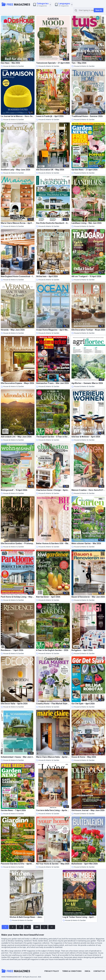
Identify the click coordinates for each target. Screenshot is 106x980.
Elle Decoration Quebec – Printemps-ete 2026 (18, 544)
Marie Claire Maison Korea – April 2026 (18, 223)
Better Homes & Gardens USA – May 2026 (53, 544)
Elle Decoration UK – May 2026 (50, 170)
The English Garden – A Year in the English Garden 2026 (53, 437)
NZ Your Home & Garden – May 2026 (53, 864)
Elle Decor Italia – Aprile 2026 (14, 704)
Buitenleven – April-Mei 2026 (85, 864)
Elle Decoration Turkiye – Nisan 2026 (88, 330)
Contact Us (99, 971)
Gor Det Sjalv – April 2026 (83, 704)
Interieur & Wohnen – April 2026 (86, 437)
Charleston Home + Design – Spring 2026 (53, 490)
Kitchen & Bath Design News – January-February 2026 (26, 917)
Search (99, 10)
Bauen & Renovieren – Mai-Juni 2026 (88, 597)
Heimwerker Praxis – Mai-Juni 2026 (52, 383)
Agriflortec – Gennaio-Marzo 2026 (87, 383)
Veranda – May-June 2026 (13, 330)
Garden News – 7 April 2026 (13, 810)
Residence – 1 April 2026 (12, 650)
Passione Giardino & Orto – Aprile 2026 (18, 864)
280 (37, 927)
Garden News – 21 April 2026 (84, 170)
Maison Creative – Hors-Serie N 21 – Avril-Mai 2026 (88, 490)
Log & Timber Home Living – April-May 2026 (79, 917)
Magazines (16, 4)
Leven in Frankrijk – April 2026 (50, 116)
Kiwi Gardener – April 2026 (48, 597)
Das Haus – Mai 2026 (10, 63)
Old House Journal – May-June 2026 (88, 810)
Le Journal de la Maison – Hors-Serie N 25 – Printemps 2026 (18, 116)
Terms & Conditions (72, 971)
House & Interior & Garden (12, 66)
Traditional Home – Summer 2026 (87, 116)
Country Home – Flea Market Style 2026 (53, 704)
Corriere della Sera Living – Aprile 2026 (53, 810)
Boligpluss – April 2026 (82, 650)
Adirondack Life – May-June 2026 (16, 437)
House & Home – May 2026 (84, 757)
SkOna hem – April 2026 (47, 276)
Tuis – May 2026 (79, 63)
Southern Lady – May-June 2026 (15, 170)
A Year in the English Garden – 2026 (52, 650)
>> (52, 927)
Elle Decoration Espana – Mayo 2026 (17, 383)
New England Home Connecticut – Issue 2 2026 (18, 276)
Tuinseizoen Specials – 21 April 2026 (53, 63)
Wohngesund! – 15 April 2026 (14, 490)
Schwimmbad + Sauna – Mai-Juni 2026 (18, 757)
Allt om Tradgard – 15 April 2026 (86, 276)
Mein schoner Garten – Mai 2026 (86, 544)
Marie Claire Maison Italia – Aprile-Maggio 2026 (53, 757)
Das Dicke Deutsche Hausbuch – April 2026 (53, 223)
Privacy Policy (52, 971)
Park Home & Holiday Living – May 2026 (18, 597)
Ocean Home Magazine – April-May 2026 (53, 330)
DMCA (87, 971)
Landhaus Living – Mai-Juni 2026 (86, 223)
